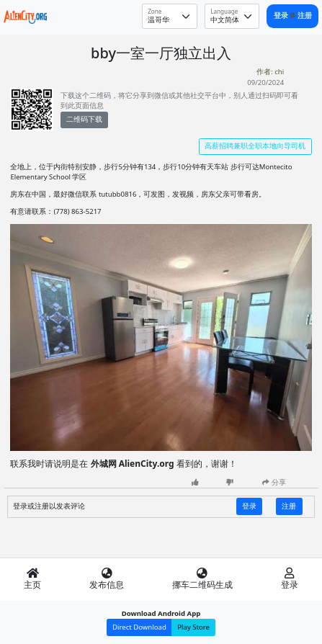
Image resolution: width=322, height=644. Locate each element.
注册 (305, 15)
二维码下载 (84, 119)
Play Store (193, 627)
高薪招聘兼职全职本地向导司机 (255, 146)
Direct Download (139, 627)
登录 (282, 15)
